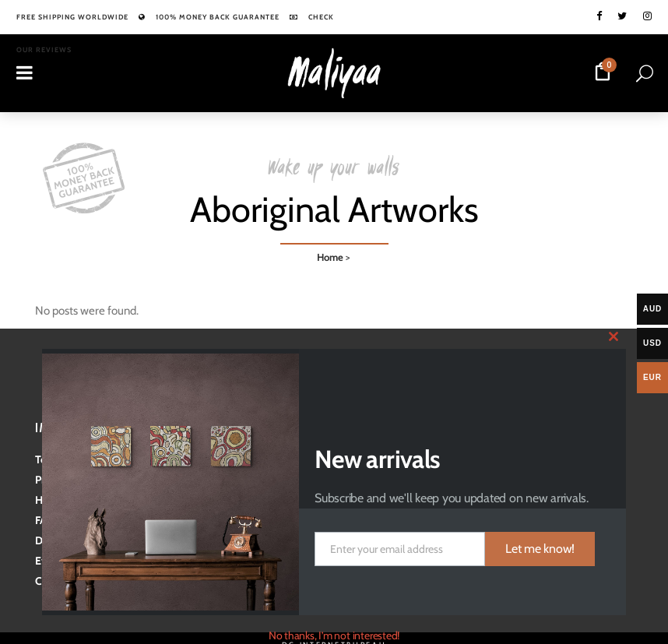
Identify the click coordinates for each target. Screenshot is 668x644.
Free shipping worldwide (72, 17)
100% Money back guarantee (218, 17)
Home (330, 254)
